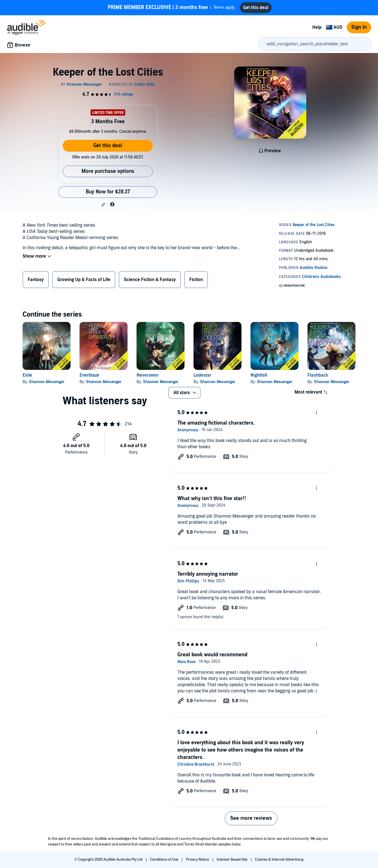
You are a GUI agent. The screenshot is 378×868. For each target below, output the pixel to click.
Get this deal (108, 146)
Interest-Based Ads (232, 860)
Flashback (318, 375)
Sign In (359, 27)
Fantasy (36, 280)
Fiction (196, 280)
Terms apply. (172, 8)
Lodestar (202, 375)
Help (317, 27)
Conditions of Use (165, 860)
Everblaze (89, 375)
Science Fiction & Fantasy (150, 280)
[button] (103, 205)
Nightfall (259, 375)
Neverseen (148, 375)
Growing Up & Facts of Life (84, 280)
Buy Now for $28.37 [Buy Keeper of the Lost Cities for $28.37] (108, 192)
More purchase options (108, 171)
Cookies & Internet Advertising (279, 860)
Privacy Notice (198, 860)
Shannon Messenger (47, 382)
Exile (27, 375)
